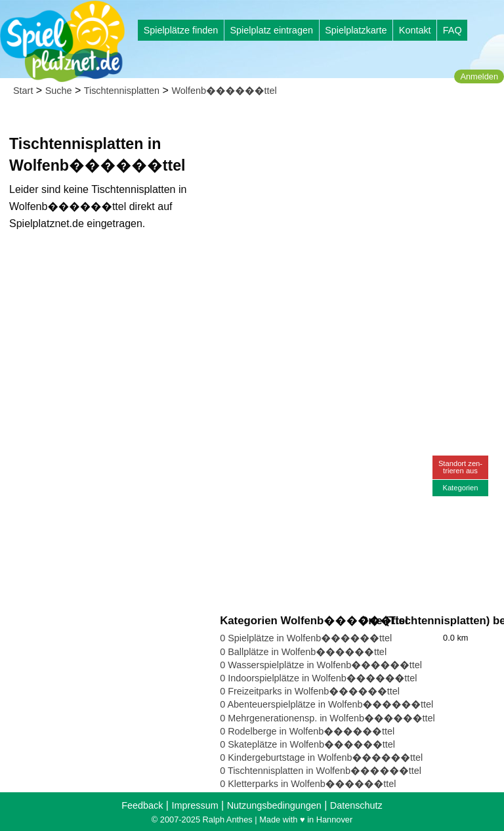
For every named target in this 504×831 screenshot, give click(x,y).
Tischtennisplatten (122, 91)
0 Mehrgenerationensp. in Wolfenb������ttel (327, 718)
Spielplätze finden (181, 30)
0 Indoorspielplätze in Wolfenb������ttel (318, 678)
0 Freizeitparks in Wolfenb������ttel (310, 691)
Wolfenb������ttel (224, 91)
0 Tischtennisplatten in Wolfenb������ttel (321, 771)
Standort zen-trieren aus (460, 467)
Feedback (142, 805)
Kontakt (415, 30)
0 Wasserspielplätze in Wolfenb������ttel (321, 665)
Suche (59, 91)
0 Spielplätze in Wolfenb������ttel (306, 638)
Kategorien (460, 488)
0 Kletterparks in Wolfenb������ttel (308, 784)
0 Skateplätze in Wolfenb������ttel (307, 744)
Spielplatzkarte (356, 30)
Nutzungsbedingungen (274, 805)
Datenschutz (356, 805)
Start (23, 91)
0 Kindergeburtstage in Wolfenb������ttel (321, 757)
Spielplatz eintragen (271, 30)
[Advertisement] (359, 197)
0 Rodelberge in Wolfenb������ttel (307, 731)
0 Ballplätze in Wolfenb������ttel (303, 652)
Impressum (195, 805)
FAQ (452, 30)
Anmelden (479, 76)
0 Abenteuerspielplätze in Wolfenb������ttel (326, 704)
